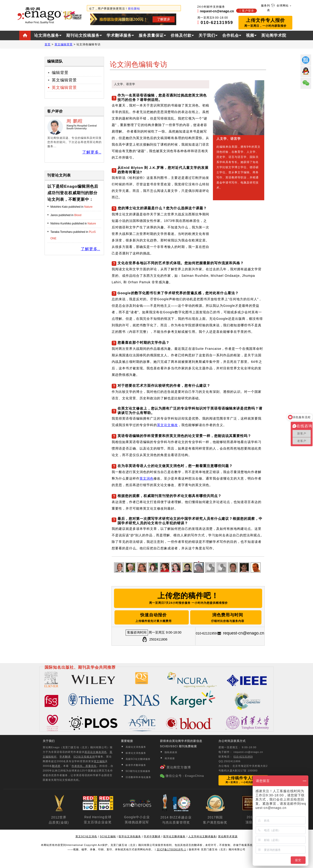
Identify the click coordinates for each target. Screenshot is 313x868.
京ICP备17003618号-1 (171, 849)
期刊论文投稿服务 (83, 35)
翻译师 (56, 766)
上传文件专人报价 (265, 23)
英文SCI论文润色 (86, 836)
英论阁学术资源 (228, 836)
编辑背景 (60, 73)
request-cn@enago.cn (243, 633)
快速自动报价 (153, 618)
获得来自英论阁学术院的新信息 (181, 741)
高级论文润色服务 (136, 747)
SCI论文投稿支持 (84, 757)
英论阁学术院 (274, 35)
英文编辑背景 (64, 80)
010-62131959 (243, 757)
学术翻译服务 (119, 35)
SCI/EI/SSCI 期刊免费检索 (178, 746)
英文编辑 (99, 761)
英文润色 (147, 478)
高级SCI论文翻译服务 (138, 759)
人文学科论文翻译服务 (202, 836)
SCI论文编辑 (108, 836)
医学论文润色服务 (130, 836)
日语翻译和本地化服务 (138, 777)
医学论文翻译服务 (174, 836)
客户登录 (248, 11)
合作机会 (231, 35)
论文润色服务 (47, 35)
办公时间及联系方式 (232, 741)
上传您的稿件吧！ (188, 599)
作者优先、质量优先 (84, 766)
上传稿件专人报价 (243, 780)
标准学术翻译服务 (136, 765)
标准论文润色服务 (136, 753)
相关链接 (170, 758)
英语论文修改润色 (96, 752)
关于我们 (207, 35)
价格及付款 (181, 35)
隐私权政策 (171, 752)
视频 (250, 35)
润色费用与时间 (228, 618)
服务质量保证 (151, 35)
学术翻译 (65, 757)
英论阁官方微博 (179, 767)
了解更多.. (92, 152)
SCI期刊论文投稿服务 (138, 771)
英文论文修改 (167, 425)
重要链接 (127, 741)
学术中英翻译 (152, 836)
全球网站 (283, 6)
